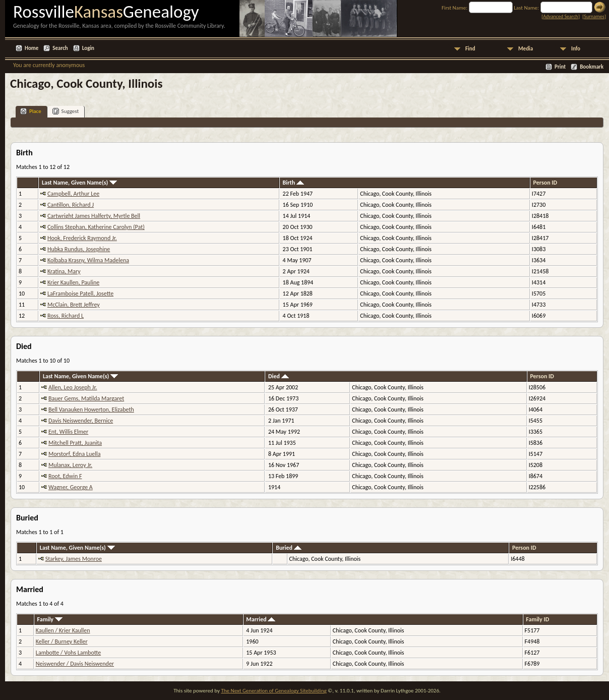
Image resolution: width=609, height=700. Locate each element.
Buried (289, 548)
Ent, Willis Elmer (68, 432)
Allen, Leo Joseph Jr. (73, 387)
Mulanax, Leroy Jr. (70, 465)
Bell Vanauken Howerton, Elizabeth (91, 410)
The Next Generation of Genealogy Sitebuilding (273, 691)
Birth (293, 183)
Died (279, 376)
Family (50, 619)
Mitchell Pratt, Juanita (75, 443)
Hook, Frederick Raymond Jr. (82, 238)
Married (261, 619)
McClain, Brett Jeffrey (74, 305)
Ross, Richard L (66, 316)
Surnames (594, 16)
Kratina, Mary (64, 271)
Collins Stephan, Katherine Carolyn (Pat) (96, 227)
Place (31, 111)
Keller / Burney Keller (62, 641)
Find (470, 49)
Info (576, 49)
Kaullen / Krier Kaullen (63, 630)
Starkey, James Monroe (74, 559)
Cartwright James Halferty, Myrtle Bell (94, 216)
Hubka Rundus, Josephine (79, 249)
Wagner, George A (71, 487)
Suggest (66, 111)
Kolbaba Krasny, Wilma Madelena (88, 260)
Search (60, 48)
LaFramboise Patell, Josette (80, 294)
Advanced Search (560, 16)
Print (560, 67)
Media (526, 49)
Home (32, 48)
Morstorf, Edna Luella (75, 454)
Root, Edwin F (65, 476)
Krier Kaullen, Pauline (73, 282)
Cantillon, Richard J (71, 205)
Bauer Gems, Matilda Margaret (86, 398)
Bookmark (592, 67)
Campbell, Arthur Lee (73, 194)
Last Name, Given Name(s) (79, 183)
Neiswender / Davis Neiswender (75, 664)
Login (88, 48)
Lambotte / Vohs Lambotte (68, 653)
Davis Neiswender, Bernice (81, 421)
